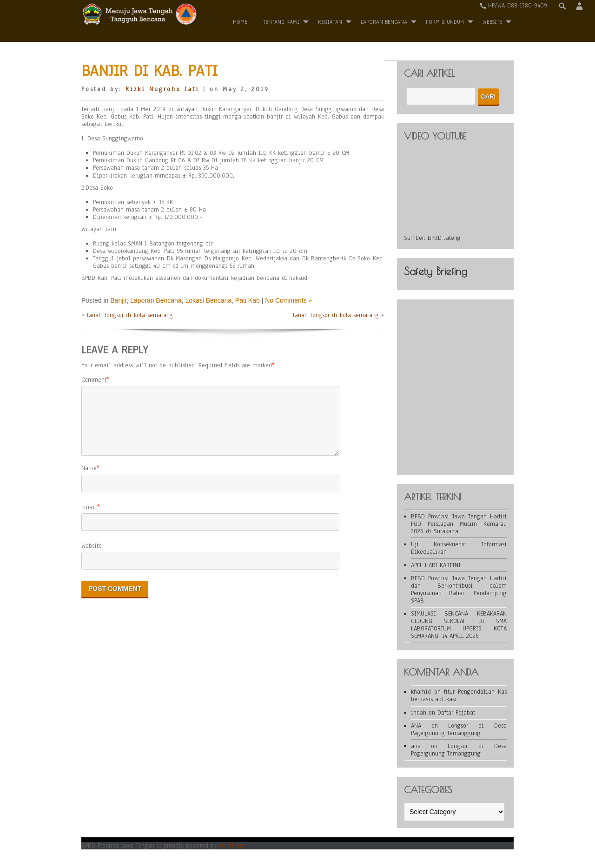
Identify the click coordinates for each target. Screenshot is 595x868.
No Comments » (288, 300)
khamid (421, 692)
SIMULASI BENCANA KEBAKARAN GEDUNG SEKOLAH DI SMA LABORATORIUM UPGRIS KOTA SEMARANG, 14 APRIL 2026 (459, 625)
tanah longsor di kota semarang (130, 315)
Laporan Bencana (384, 22)
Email (89, 518)
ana (416, 746)
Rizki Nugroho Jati (162, 89)
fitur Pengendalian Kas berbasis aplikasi (459, 696)
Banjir (118, 300)
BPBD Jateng (444, 238)
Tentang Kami (281, 22)
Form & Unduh (445, 22)
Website (92, 557)
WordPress (231, 846)
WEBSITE (492, 22)
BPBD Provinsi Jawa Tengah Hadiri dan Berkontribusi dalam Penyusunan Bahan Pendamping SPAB (459, 590)
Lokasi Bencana (208, 300)
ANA (416, 726)
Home (240, 22)
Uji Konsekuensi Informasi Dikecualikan (459, 548)
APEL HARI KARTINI (436, 565)
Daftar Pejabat (456, 713)
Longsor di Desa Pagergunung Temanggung (459, 729)
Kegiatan (330, 22)
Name (89, 479)
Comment (94, 380)
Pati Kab (248, 300)
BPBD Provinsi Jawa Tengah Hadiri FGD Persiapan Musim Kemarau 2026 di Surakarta (459, 524)
